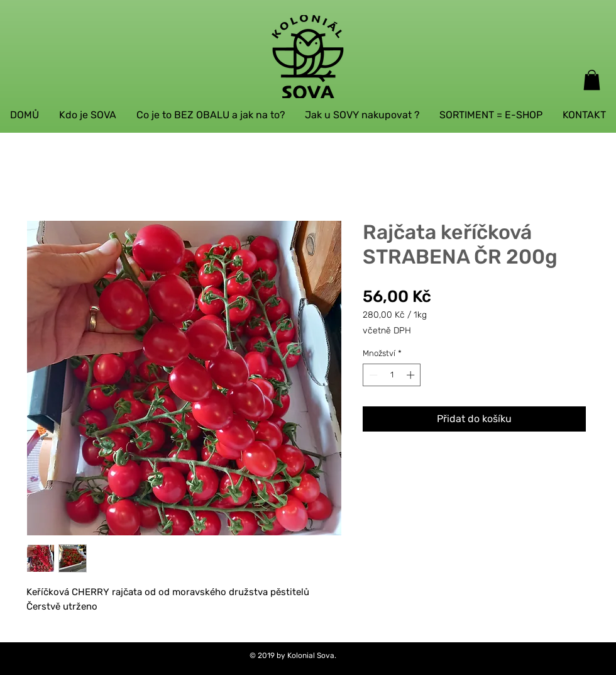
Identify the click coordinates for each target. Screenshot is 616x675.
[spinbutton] (392, 375)
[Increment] (412, 375)
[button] (592, 80)
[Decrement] (372, 375)
